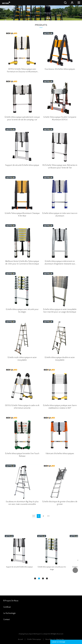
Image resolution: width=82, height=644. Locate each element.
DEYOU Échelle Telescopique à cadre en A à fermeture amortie (22, 407)
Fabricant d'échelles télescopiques (60, 454)
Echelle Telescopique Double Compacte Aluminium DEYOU (60, 118)
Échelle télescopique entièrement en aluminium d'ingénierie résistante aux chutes (60, 263)
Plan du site (60, 639)
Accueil (20, 639)
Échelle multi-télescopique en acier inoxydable (22, 359)
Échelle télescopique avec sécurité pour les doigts (22, 311)
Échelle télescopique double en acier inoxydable (60, 359)
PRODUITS (48, 13)
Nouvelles (49, 639)
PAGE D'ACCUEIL (36, 13)
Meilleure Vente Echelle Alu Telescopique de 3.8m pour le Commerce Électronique (22, 263)
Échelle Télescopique (34, 639)
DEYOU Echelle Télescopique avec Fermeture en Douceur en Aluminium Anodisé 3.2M (22, 71)
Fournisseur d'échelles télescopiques (60, 69)
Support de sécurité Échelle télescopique (22, 165)
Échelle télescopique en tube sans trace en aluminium (60, 215)
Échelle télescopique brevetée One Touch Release (22, 455)
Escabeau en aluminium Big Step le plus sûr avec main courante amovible (22, 503)
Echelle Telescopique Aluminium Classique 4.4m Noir (22, 215)
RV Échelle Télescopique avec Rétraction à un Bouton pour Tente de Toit (60, 167)
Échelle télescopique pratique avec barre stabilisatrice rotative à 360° (60, 407)
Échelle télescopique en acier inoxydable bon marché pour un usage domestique (60, 311)
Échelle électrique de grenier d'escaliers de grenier (60, 503)
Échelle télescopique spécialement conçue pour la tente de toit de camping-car (22, 118)
